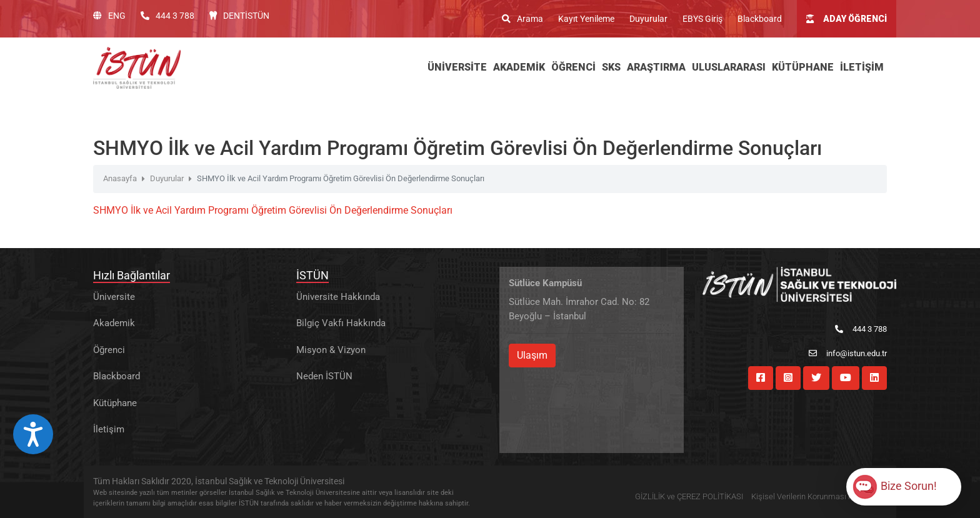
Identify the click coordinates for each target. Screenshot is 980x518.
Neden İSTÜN (324, 376)
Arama (522, 19)
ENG (109, 16)
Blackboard (760, 19)
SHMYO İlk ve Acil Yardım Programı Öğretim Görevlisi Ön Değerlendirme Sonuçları (273, 210)
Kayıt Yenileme (586, 19)
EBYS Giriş (702, 19)
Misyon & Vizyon (331, 350)
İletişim (109, 429)
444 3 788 (167, 16)
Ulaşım (532, 355)
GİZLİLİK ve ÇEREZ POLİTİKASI (689, 496)
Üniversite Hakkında (338, 297)
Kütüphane (115, 403)
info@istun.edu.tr (848, 353)
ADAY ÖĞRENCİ (847, 19)
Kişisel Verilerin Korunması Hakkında (816, 496)
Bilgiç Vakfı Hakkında (341, 323)
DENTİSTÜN (239, 16)
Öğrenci (109, 350)
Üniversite (114, 297)
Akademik (114, 323)
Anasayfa (120, 178)
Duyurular (648, 19)
